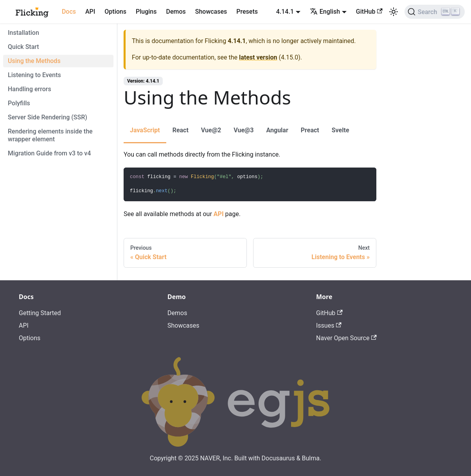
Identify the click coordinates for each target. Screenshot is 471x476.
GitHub (369, 12)
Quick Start (23, 47)
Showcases (211, 12)
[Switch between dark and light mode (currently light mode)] (394, 12)
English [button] (325, 12)
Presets (247, 12)
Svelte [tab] (341, 130)
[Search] (435, 12)
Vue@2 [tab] (211, 130)
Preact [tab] (310, 130)
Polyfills (19, 103)
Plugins (146, 12)
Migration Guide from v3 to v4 (49, 153)
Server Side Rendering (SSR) (48, 117)
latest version (258, 57)
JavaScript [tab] (145, 130)
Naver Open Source (346, 338)
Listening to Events (34, 75)
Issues (329, 325)
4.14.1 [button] (285, 12)
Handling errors (30, 89)
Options (115, 12)
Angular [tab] (277, 130)
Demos (176, 12)
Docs (69, 12)
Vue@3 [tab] (244, 130)
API (90, 12)
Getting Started (40, 313)
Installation (23, 33)
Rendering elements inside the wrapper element (50, 135)
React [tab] (181, 130)
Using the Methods (34, 61)
